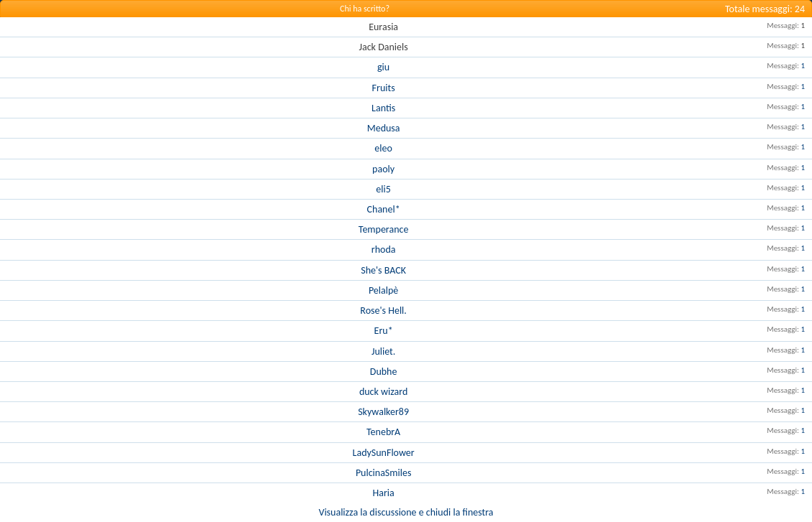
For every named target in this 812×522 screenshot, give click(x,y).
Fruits (384, 88)
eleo (383, 148)
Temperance (384, 229)
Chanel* (384, 209)
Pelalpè (383, 290)
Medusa (384, 128)
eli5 (383, 189)
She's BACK (383, 270)
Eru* (384, 331)
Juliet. (383, 351)
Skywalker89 (383, 412)
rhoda (384, 250)
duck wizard (383, 392)
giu (383, 67)
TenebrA (383, 432)
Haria (384, 493)
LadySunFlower (384, 453)
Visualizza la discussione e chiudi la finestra (406, 512)
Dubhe (384, 372)
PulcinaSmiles (383, 473)
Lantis (383, 108)
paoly (383, 169)
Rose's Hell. (383, 311)
